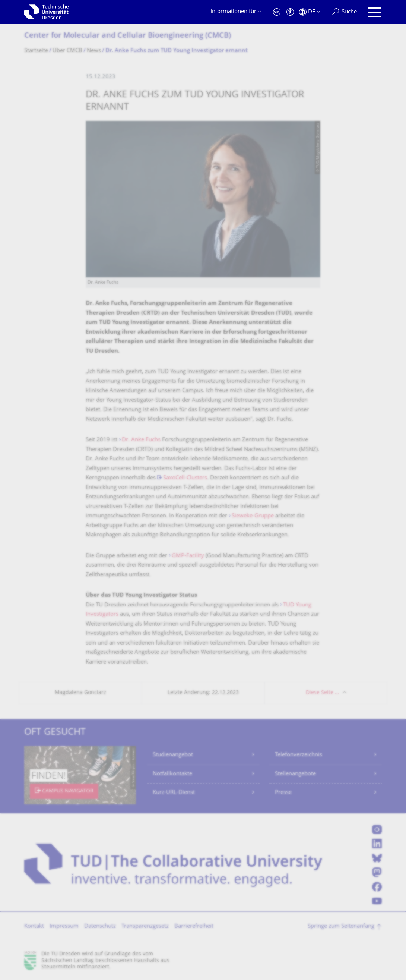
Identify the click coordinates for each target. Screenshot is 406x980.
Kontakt (34, 927)
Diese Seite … (322, 693)
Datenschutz (100, 927)
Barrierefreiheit (194, 927)
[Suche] (344, 12)
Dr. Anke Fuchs (141, 440)
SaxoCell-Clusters (185, 478)
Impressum (64, 927)
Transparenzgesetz (145, 927)
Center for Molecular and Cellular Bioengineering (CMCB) (128, 36)
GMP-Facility (188, 556)
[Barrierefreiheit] (290, 12)
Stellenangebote (295, 774)
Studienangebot (173, 755)
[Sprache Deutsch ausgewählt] (310, 12)
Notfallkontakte (172, 774)
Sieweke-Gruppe (253, 516)
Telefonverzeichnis (299, 755)
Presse (283, 793)
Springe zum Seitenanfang (341, 927)
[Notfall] (277, 12)
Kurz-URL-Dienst (174, 793)
